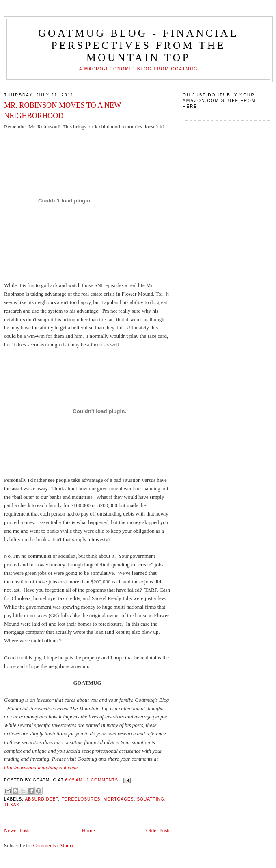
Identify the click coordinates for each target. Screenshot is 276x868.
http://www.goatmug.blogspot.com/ (41, 767)
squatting (150, 799)
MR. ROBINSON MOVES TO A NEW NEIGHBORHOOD (63, 110)
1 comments (102, 780)
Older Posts (158, 830)
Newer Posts (17, 830)
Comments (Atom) (53, 845)
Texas (12, 805)
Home (88, 830)
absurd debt (41, 799)
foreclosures (81, 799)
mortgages (119, 799)
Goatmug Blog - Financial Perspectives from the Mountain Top (138, 45)
